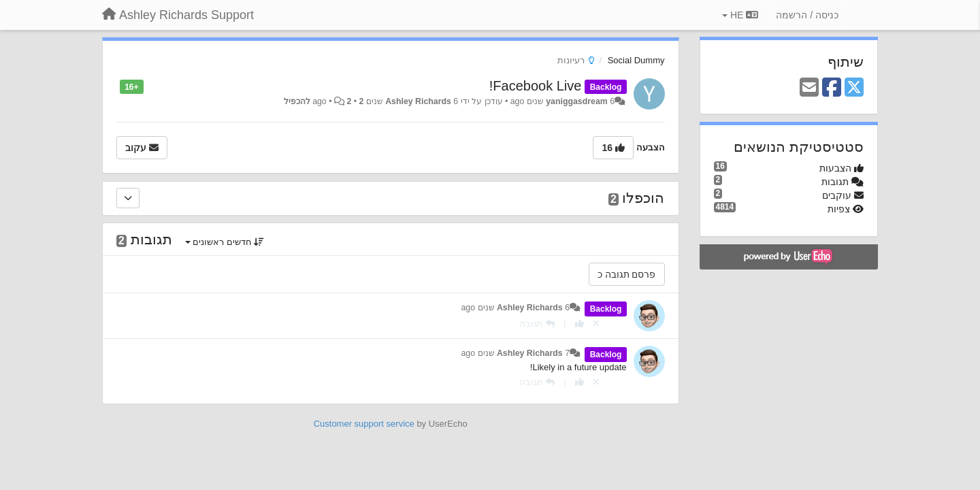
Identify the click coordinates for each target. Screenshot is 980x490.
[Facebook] (832, 88)
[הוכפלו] (128, 198)
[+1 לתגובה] (579, 324)
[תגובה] (537, 324)
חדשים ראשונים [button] (225, 242)
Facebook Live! (536, 86)
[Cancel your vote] (596, 324)
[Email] (809, 88)
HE (740, 15)
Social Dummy (636, 60)
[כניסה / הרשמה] (807, 15)
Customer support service (364, 424)
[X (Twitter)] (854, 88)
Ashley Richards (418, 101)
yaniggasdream (577, 101)
